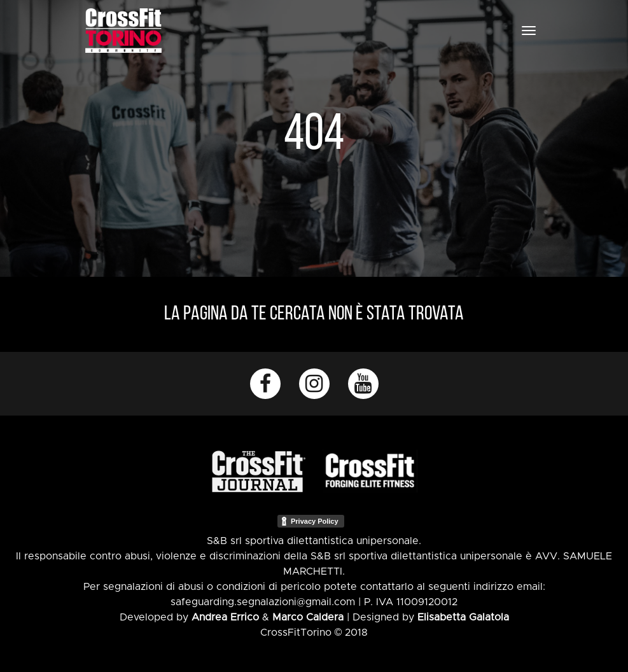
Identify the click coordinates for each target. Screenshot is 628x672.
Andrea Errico (225, 617)
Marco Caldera (308, 617)
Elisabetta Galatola (463, 617)
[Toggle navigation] (529, 31)
